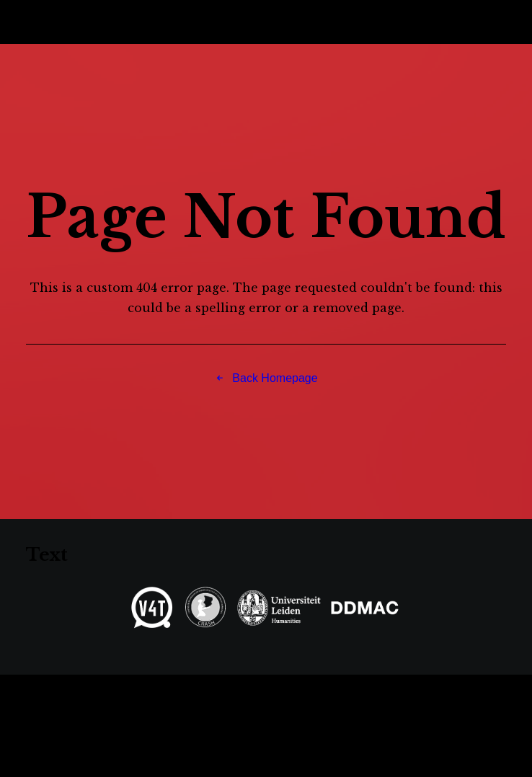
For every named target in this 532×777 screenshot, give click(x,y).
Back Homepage (266, 378)
